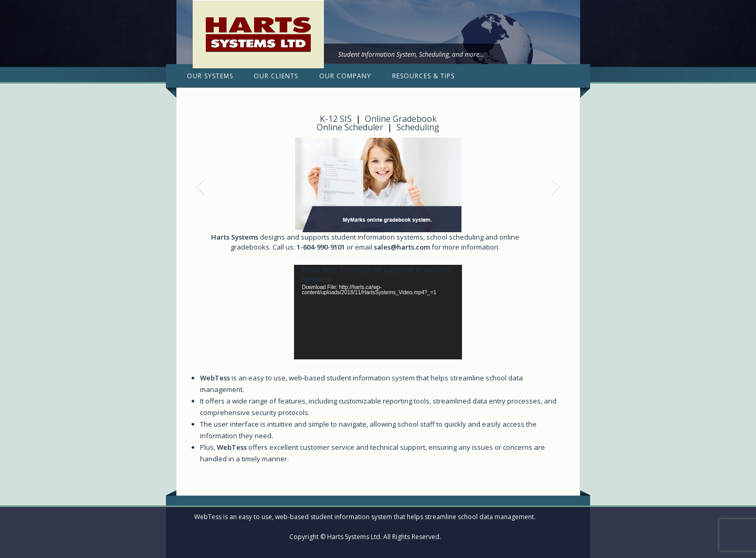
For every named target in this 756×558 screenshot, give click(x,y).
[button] (200, 185)
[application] (378, 312)
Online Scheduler (350, 127)
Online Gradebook (401, 119)
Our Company (345, 76)
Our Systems (210, 76)
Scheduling (418, 127)
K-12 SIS (336, 119)
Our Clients (276, 76)
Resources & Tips (423, 76)
